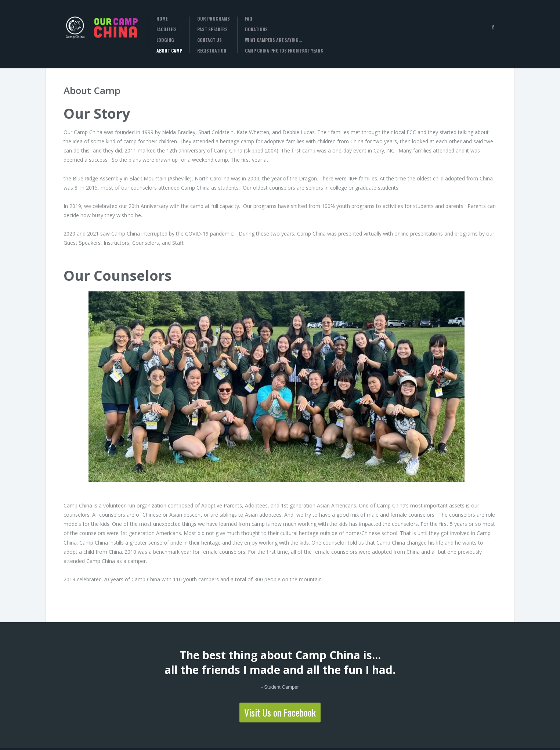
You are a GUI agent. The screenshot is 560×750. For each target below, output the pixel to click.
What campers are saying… (273, 40)
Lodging (165, 40)
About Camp (169, 51)
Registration (212, 51)
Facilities (167, 29)
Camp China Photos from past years (284, 51)
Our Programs (214, 19)
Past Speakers (212, 29)
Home (162, 19)
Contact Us (209, 40)
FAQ (249, 19)
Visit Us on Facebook (280, 712)
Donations (256, 29)
